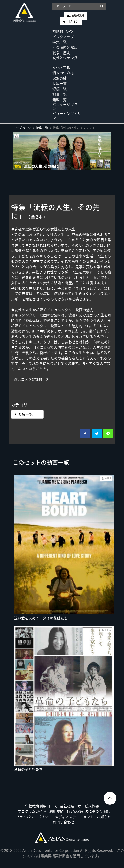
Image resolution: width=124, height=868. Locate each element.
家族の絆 (60, 78)
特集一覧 (60, 42)
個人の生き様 (63, 73)
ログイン (73, 21)
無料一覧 (60, 100)
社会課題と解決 (65, 47)
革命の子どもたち (28, 769)
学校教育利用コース (41, 806)
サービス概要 (88, 806)
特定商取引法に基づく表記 (88, 811)
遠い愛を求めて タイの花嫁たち (41, 618)
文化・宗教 (61, 67)
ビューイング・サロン (69, 116)
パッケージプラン (65, 107)
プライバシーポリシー (34, 817)
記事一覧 (60, 94)
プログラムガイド (32, 811)
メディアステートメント (74, 817)
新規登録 (78, 16)
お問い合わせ (64, 822)
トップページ (22, 128)
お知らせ (104, 817)
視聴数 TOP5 (63, 31)
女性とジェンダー (65, 60)
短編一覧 (60, 89)
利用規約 (57, 811)
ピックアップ (63, 37)
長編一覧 (60, 83)
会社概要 (67, 806)
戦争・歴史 (61, 53)
